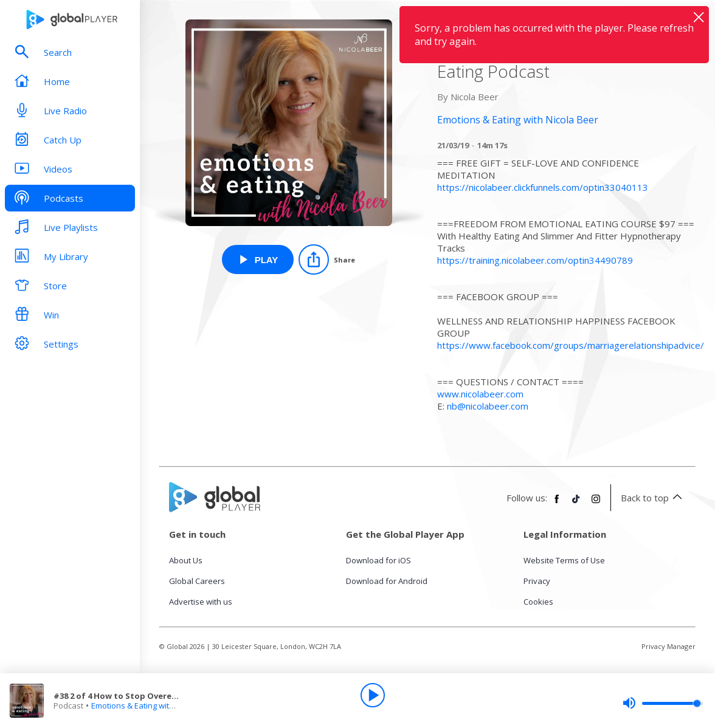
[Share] (327, 259)
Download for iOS (378, 560)
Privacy (537, 581)
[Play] (373, 695)
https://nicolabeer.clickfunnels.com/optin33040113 (543, 187)
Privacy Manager (668, 646)
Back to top (653, 498)
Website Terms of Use (564, 560)
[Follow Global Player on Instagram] (596, 504)
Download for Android (387, 581)
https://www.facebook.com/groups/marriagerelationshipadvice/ (571, 345)
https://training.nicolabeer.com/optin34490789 (535, 260)
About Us (186, 560)
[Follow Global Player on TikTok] (576, 504)
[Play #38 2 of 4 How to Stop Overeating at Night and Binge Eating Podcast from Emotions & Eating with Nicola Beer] (258, 259)
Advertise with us (201, 602)
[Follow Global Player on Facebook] (557, 504)
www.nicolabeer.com (480, 394)
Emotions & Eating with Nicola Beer (154, 706)
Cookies (538, 602)
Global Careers (197, 581)
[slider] (663, 703)
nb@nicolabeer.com (488, 406)
